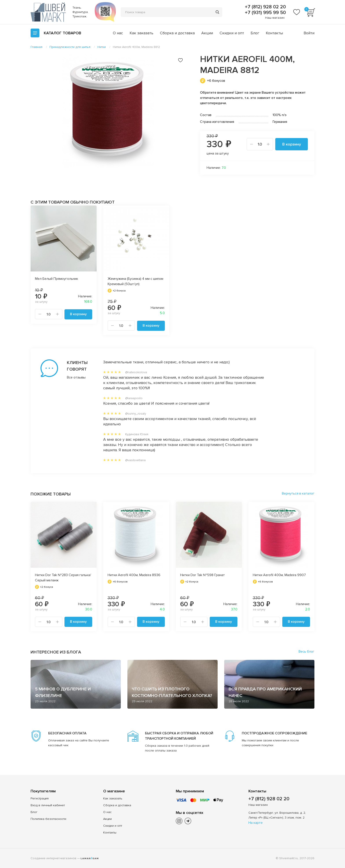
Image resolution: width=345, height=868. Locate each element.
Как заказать (141, 33)
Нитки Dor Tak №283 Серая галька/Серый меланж (63, 577)
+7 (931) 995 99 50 (265, 13)
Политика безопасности (48, 819)
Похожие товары (51, 494)
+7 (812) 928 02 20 (265, 7)
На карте (256, 823)
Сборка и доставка (177, 33)
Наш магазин (275, 18)
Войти (309, 33)
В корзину (292, 144)
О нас (118, 33)
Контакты (274, 33)
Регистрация (40, 798)
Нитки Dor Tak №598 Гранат (203, 575)
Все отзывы (76, 377)
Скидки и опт (232, 33)
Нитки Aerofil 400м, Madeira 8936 (134, 575)
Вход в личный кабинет (48, 805)
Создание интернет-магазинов (53, 858)
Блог (255, 33)
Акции (207, 33)
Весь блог (306, 651)
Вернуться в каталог (298, 493)
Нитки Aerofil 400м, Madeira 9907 (279, 575)
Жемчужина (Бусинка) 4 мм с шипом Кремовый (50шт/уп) (135, 281)
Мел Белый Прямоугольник (57, 279)
